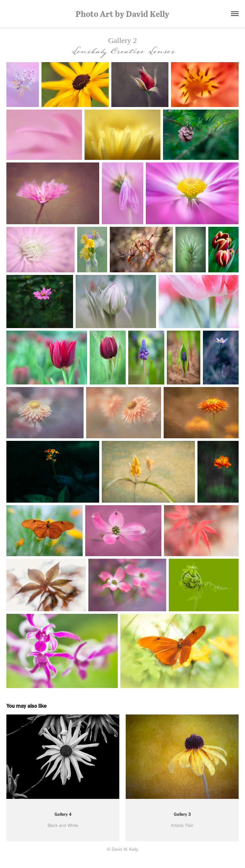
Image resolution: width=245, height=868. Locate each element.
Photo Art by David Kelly (122, 14)
